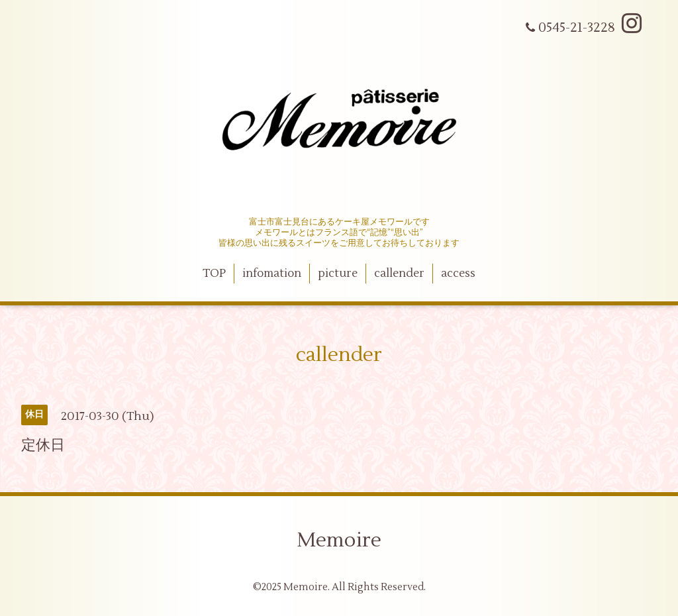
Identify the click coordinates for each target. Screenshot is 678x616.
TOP (214, 274)
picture (338, 274)
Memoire (339, 540)
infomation (272, 274)
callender (399, 274)
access (458, 274)
